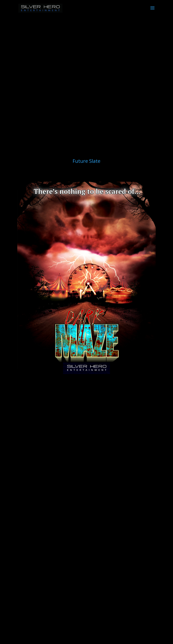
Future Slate (86, 161)
